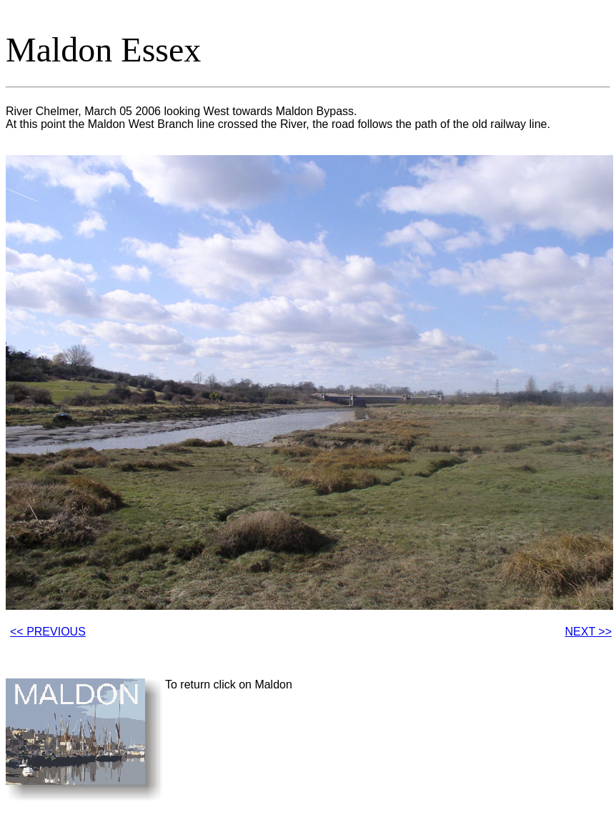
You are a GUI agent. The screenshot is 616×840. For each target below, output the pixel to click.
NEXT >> (588, 632)
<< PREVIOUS (48, 632)
